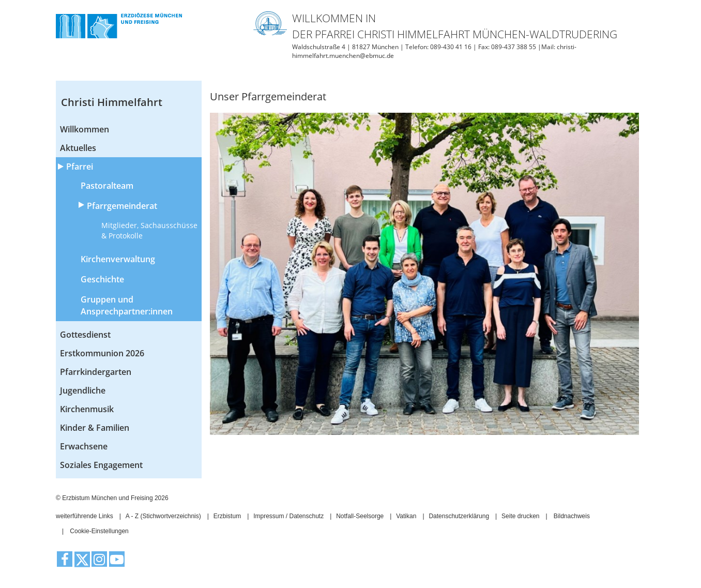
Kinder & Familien (95, 428)
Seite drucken (520, 516)
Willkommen (85, 129)
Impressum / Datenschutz (288, 516)
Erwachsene (84, 446)
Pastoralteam (107, 186)
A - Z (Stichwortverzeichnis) (163, 516)
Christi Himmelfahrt (112, 102)
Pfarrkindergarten (96, 372)
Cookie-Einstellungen (99, 531)
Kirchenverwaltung (118, 259)
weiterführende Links (85, 516)
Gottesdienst (85, 335)
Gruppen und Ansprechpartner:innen (127, 305)
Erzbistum (227, 516)
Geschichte (102, 279)
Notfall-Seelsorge (360, 516)
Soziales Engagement (101, 465)
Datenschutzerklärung (459, 516)
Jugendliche (83, 390)
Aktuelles (78, 148)
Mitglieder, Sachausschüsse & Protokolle (149, 230)
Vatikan (406, 516)
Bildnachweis (572, 516)
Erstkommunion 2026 (102, 353)
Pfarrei (80, 167)
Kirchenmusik (87, 409)
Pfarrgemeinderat (122, 206)
